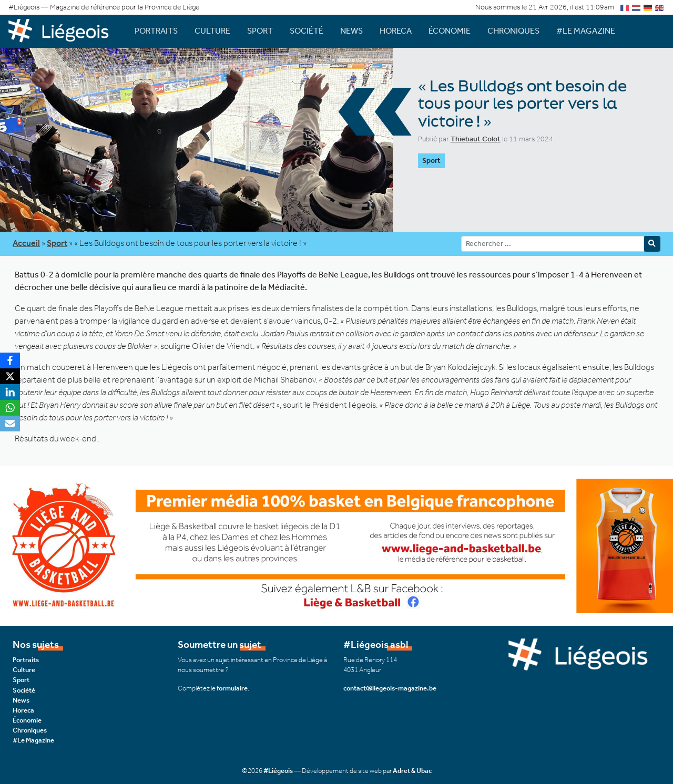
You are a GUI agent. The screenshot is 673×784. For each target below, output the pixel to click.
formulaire (232, 688)
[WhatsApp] (10, 408)
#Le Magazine (586, 31)
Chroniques (513, 31)
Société (307, 31)
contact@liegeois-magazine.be (390, 688)
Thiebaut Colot (476, 139)
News (351, 31)
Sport (260, 31)
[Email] (10, 424)
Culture (212, 31)
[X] (10, 376)
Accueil (26, 243)
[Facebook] (10, 360)
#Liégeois (278, 771)
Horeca (396, 31)
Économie (450, 31)
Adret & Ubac (412, 771)
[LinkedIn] (10, 392)
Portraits (156, 31)
